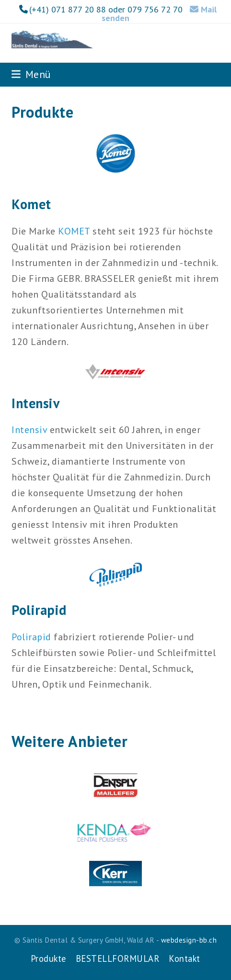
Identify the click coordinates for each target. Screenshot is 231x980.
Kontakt (185, 958)
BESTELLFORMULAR (118, 958)
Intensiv (29, 430)
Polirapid (31, 637)
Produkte (48, 958)
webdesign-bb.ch (189, 940)
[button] (31, 74)
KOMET (74, 231)
